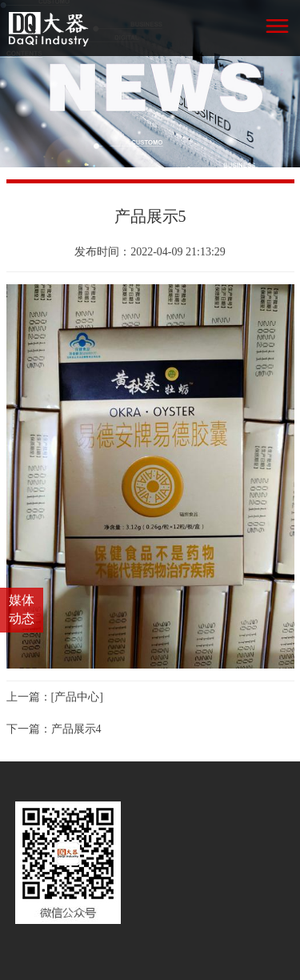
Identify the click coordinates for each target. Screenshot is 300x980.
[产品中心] (77, 697)
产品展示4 (76, 729)
